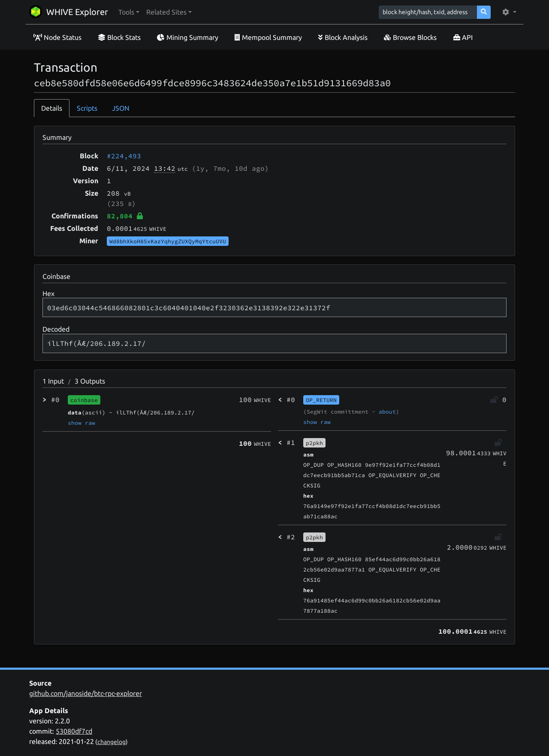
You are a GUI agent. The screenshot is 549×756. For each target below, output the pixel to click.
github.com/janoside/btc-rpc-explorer (86, 693)
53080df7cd (74, 731)
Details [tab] (52, 108)
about (387, 411)
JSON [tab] (121, 108)
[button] (129, 12)
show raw (81, 423)
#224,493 (124, 156)
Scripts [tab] (87, 108)
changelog (112, 742)
